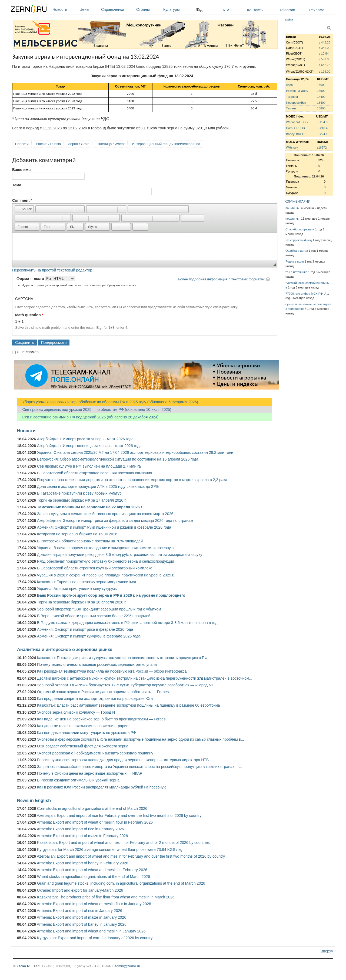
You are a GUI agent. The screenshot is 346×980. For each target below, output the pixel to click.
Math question (29, 315)
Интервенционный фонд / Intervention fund (166, 144)
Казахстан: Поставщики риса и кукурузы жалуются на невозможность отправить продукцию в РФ (122, 658)
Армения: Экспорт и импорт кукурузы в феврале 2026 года (89, 636)
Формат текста (31, 278)
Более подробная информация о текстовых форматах (221, 279)
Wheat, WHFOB (297, 122)
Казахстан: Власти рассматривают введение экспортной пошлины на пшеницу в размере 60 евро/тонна (129, 705)
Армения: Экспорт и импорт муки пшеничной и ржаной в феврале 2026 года (104, 527)
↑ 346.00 (325, 48)
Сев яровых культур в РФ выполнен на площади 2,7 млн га (89, 466)
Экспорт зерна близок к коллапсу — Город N (76, 712)
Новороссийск (296, 103)
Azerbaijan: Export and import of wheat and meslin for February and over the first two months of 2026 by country (131, 856)
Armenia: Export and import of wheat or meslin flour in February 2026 (95, 822)
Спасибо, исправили (300, 229)
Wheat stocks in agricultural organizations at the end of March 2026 (94, 877)
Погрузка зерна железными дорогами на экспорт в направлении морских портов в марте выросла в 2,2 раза (132, 480)
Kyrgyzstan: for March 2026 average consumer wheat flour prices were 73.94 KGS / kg (110, 850)
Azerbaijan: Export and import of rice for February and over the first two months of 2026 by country (119, 815)
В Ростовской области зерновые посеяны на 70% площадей (90, 541)
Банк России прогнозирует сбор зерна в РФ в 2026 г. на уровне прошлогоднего (111, 595)
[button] (24, 209)
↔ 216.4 (322, 128)
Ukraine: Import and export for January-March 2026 (80, 890)
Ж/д (199, 9)
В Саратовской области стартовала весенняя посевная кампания (95, 473)
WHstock (292, 147)
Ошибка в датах (297, 251)
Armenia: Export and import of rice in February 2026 (80, 829)
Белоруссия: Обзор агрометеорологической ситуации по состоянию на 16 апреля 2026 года (118, 459)
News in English (34, 800)
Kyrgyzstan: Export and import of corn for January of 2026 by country (95, 938)
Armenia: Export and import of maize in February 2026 (82, 836)
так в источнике (296, 272)
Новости (65, 9)
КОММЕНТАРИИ (297, 201)
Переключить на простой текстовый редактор (52, 270)
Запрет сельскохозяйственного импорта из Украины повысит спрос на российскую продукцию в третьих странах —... (140, 767)
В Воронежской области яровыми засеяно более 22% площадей (94, 616)
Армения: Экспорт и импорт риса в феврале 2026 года (85, 629)
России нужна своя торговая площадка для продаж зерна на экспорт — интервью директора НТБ (123, 760)
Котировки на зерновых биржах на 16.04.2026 (77, 534)
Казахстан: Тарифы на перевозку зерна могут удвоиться (86, 582)
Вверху (327, 951)
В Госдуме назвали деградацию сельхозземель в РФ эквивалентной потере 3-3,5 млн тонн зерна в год (127, 623)
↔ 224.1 (322, 134)
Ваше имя (21, 170)
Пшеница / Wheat (111, 144)
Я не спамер (28, 352)
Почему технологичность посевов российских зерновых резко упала (97, 664)
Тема (17, 185)
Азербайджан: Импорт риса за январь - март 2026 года (85, 439)
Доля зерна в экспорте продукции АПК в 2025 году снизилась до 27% (98, 486)
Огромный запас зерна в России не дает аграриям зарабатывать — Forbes (103, 692)
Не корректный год (299, 240)
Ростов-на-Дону (297, 91)
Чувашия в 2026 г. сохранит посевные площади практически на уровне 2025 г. (106, 575)
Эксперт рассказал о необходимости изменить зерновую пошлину (95, 753)
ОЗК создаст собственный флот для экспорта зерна (83, 746)
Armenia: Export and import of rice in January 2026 (79, 911)
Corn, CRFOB (295, 128)
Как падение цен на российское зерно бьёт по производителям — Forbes (101, 719)
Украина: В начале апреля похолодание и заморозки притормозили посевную (105, 548)
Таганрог (292, 97)
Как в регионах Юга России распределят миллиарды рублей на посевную (102, 787)
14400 (321, 97)
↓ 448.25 (325, 42)
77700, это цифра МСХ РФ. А (306, 294)
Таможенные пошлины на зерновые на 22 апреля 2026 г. (90, 507)
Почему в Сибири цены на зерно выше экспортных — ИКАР (90, 773)
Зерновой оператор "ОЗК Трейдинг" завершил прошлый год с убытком (99, 609)
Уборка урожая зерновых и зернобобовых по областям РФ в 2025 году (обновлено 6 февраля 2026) (108, 402)
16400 (321, 103)
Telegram (287, 10)
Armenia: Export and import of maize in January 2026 (81, 917)
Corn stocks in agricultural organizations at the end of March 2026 (92, 808)
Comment (22, 200)
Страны (148, 9)
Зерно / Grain (79, 144)
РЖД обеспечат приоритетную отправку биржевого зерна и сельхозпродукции (106, 561)
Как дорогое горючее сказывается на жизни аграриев (84, 726)
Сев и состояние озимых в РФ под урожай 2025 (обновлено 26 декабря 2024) (88, 417)
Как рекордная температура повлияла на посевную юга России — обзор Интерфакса (112, 671)
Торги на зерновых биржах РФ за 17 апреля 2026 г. (82, 500)
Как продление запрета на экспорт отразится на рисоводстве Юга (95, 699)
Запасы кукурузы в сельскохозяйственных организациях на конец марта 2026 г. (107, 514)
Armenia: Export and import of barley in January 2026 (82, 924)
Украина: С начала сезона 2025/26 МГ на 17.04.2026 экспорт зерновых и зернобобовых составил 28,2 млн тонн (135, 452)
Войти (289, 20)
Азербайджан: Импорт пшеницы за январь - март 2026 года (89, 446)
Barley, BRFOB (296, 134)
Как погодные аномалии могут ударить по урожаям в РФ (86, 733)
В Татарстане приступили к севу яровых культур (79, 493)
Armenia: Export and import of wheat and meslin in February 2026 (92, 870)
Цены (89, 9)
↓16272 (322, 147)
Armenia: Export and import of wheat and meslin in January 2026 (91, 931)
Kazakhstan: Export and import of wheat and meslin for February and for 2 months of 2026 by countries (123, 843)
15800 (321, 108)
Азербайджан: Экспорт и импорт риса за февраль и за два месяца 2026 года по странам (115, 521)
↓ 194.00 (325, 72)
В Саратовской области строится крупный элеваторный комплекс (95, 568)
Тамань (291, 108)
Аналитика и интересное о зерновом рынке (65, 649)
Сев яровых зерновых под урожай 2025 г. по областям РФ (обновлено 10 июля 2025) (94, 410)
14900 (321, 91)
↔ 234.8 (322, 122)
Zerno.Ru (24, 966)
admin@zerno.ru (127, 966)
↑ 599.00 (325, 59)
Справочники (117, 9)
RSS (227, 10)
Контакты (255, 10)
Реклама (317, 10)
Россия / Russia (48, 144)
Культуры (178, 9)
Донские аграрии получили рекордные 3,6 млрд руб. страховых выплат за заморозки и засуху (120, 555)
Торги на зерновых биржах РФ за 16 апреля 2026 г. (82, 602)
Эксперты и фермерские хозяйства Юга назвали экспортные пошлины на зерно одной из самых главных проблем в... (141, 739)
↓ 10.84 (324, 53)
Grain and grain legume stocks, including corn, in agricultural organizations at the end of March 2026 (121, 883)
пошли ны (293, 208)
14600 (321, 85)
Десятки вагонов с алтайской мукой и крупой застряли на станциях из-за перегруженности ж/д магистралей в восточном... (145, 678)
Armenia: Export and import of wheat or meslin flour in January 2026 (94, 904)
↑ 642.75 (325, 65)
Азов (289, 85)
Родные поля (295, 261)
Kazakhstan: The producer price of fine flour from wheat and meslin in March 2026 (106, 897)
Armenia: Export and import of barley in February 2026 (82, 863)
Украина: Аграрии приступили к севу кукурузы (77, 589)
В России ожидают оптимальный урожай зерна (78, 780)
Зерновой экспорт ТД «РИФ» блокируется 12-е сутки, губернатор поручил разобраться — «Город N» (125, 685)
